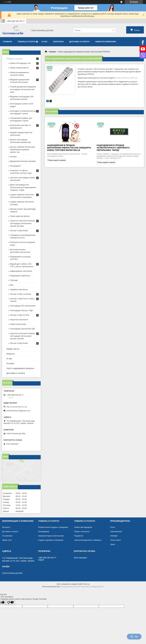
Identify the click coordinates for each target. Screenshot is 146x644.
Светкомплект (116, 531)
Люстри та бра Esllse (19, 231)
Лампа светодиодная (83, 527)
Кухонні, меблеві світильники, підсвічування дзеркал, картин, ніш (23, 149)
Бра (12, 285)
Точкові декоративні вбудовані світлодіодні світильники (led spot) (23, 89)
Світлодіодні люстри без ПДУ (23, 329)
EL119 (130, 78)
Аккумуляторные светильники (51, 536)
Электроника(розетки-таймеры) (88, 540)
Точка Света (115, 540)
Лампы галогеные (82, 531)
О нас (45, 42)
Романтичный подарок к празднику (53, 527)
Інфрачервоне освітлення (21, 271)
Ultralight (114, 536)
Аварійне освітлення (19, 289)
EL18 (124, 78)
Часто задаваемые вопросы (20, 368)
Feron (113, 527)
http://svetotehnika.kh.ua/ (17, 407)
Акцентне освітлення (19, 320)
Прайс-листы (13, 349)
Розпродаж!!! (15, 166)
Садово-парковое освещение (51, 540)
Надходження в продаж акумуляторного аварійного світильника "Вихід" (113, 148)
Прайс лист (7, 540)
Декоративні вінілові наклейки (23, 161)
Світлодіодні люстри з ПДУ (22, 310)
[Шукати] (113, 30)
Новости (11, 354)
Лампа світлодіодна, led (20, 63)
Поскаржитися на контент (71, 587)
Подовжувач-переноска (20, 276)
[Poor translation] (10, 603)
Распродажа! (44, 531)
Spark (113, 544)
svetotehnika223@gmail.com (18, 411)
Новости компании (106, 42)
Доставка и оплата (79, 42)
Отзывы (10, 363)
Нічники (13, 157)
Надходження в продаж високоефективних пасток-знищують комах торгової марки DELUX (69, 148)
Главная (7, 42)
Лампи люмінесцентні (19, 68)
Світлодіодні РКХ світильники (23, 306)
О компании (7, 536)
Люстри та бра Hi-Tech (20, 315)
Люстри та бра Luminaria (21, 294)
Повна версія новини (57, 160)
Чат (134, 637)
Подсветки (79, 536)
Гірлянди (14, 280)
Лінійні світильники (18, 324)
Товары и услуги (26, 42)
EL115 (118, 78)
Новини (52, 52)
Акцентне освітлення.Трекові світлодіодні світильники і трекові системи (22, 223)
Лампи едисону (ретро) (20, 216)
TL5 (135, 78)
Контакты (58, 42)
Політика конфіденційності (93, 587)
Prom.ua (86, 584)
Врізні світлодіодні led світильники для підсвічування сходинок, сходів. (23, 187)
